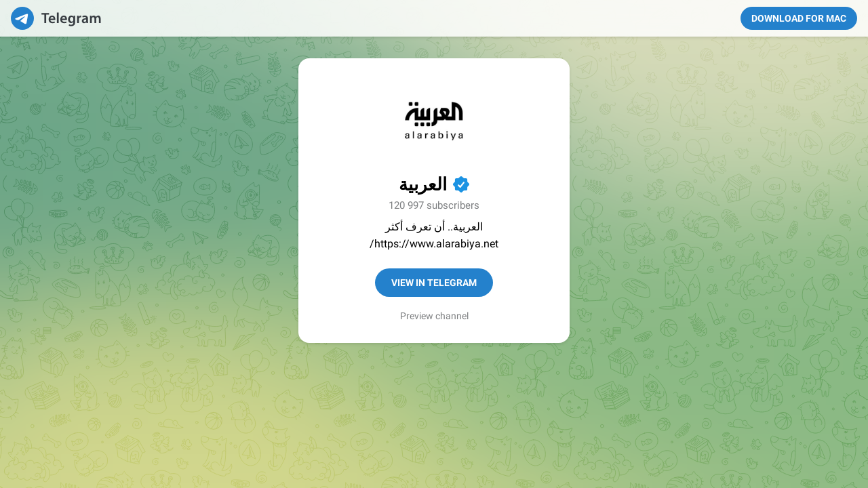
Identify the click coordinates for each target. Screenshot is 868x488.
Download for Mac (799, 18)
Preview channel (434, 316)
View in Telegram (434, 283)
